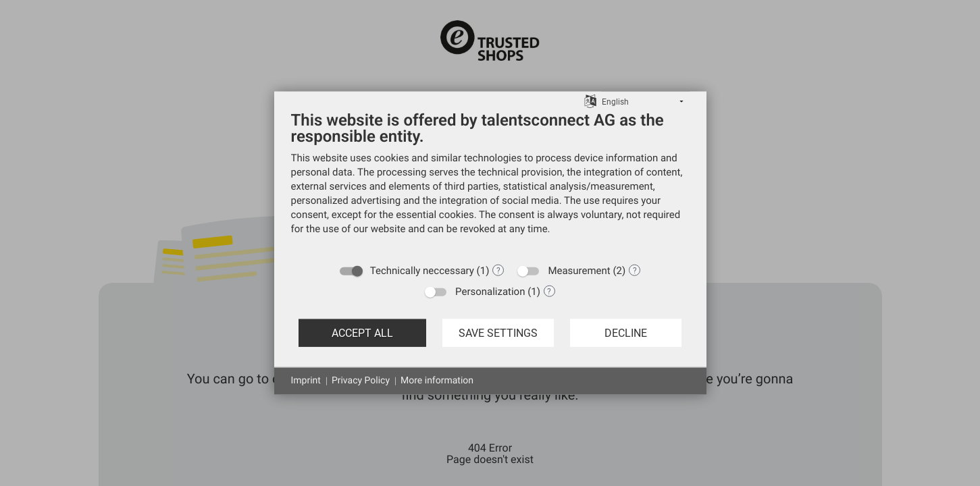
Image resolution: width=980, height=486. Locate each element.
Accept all (362, 332)
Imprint (306, 381)
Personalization (490, 292)
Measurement (579, 271)
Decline (626, 332)
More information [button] (437, 381)
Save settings (498, 332)
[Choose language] (590, 100)
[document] (490, 183)
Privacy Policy (361, 381)
